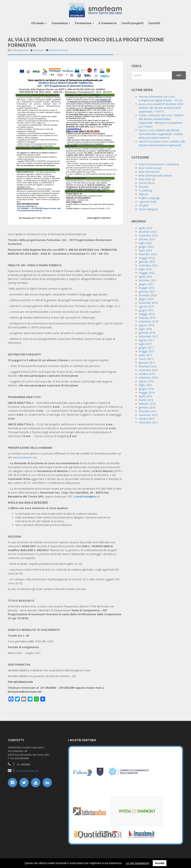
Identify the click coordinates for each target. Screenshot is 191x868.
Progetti (144, 205)
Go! (179, 75)
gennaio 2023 (147, 262)
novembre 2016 (148, 370)
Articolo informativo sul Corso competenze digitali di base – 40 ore (161, 98)
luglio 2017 (145, 344)
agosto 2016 (146, 381)
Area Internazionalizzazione (155, 175)
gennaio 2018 (147, 333)
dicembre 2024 (148, 232)
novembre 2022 (148, 265)
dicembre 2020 (148, 295)
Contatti (154, 23)
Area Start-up (147, 179)
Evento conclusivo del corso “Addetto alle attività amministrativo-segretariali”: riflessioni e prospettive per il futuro (161, 121)
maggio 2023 (147, 258)
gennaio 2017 (147, 363)
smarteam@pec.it (87, 496)
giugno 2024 (146, 247)
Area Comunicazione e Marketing (159, 164)
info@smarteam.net (27, 771)
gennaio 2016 (147, 407)
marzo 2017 (146, 359)
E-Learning (145, 190)
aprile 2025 (145, 228)
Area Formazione (58, 50)
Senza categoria (148, 209)
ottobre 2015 (147, 419)
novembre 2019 (148, 303)
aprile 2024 (145, 250)
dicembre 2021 (148, 280)
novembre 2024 (148, 235)
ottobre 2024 (147, 239)
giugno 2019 (146, 310)
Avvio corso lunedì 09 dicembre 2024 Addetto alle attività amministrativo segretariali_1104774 (161, 108)
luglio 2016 (145, 385)
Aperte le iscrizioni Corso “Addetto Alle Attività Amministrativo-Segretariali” (162, 143)
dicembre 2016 (148, 366)
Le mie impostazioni (138, 863)
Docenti (144, 187)
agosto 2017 (146, 340)
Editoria (143, 194)
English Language (149, 198)
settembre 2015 (148, 422)
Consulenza (61, 23)
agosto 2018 (146, 325)
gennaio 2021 (147, 292)
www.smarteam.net (25, 457)
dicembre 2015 (148, 411)
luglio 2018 (145, 329)
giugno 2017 (146, 348)
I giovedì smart (148, 202)
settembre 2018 (148, 321)
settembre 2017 (148, 336)
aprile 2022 (145, 277)
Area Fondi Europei (150, 168)
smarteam (39, 50)
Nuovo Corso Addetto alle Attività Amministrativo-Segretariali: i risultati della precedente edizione (161, 134)
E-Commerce (108, 23)
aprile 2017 (145, 355)
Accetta (160, 863)
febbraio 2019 (147, 318)
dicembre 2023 (148, 254)
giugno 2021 (146, 284)
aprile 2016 (145, 396)
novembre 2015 (148, 415)
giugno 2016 (146, 389)
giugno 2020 (146, 299)
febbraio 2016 (147, 404)
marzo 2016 (146, 400)
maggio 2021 (147, 288)
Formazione (84, 23)
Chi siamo (39, 23)
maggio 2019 (147, 314)
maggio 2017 (147, 351)
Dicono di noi (147, 183)
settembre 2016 (148, 378)
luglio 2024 (145, 243)
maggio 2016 (147, 392)
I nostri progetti (132, 23)
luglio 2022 (145, 269)
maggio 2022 (147, 273)
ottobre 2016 (147, 374)
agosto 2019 (146, 307)
